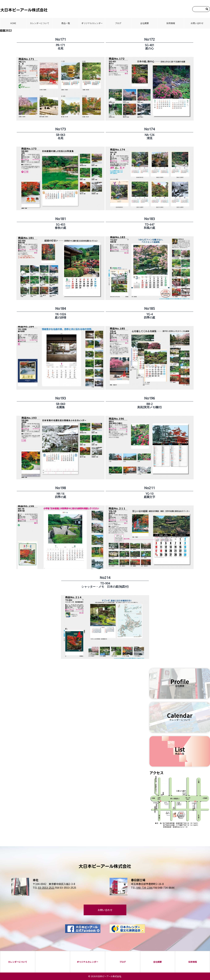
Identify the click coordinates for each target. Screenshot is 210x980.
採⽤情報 (171, 23)
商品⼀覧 (66, 23)
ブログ (118, 23)
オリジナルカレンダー (92, 23)
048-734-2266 (145, 888)
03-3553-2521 (46, 888)
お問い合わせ (197, 23)
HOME (13, 23)
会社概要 (145, 23)
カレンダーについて (40, 23)
